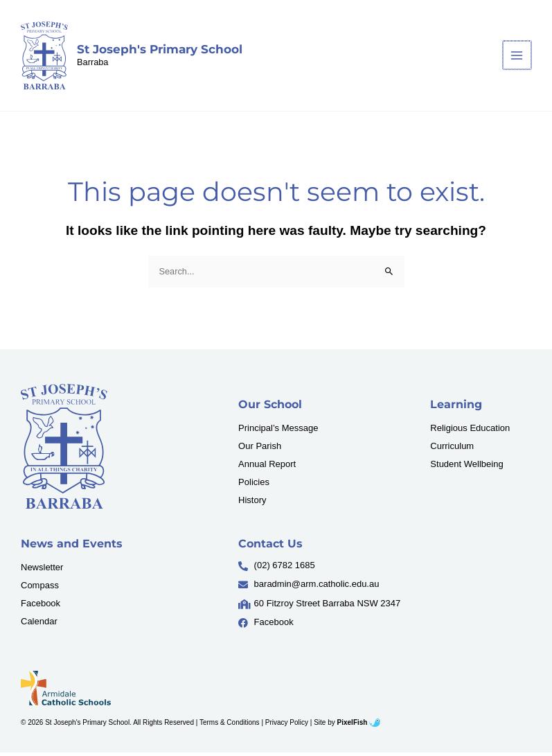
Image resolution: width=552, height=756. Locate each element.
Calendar (39, 624)
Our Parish (260, 449)
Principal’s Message (278, 431)
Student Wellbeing (466, 467)
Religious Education (470, 431)
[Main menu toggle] (518, 57)
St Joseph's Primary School (161, 51)
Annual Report (267, 467)
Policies (254, 485)
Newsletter (42, 570)
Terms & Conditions (230, 726)
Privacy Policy (287, 726)
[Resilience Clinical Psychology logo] (64, 449)
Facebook (41, 606)
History (252, 503)
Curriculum (452, 449)
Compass (40, 588)
